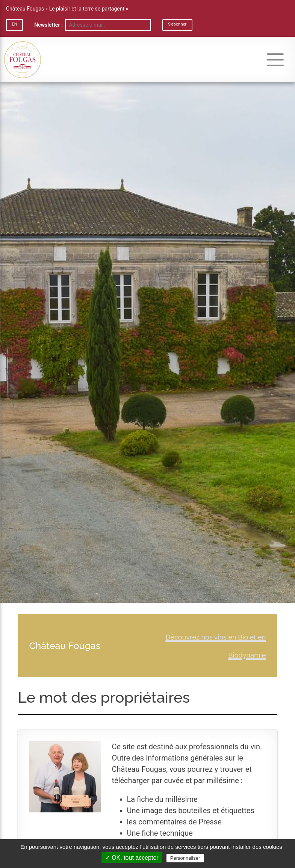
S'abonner (177, 24)
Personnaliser (185, 858)
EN (14, 24)
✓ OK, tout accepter (132, 858)
